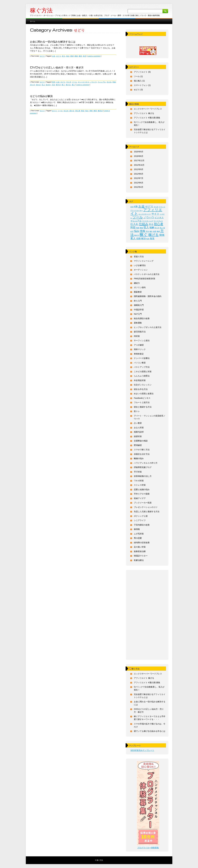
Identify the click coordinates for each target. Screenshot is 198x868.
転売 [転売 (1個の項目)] (148, 239)
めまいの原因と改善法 (144, 394)
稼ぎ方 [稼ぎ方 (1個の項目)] (137, 235)
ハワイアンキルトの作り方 (146, 463)
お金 (54, 56)
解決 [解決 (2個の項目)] (144, 238)
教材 (72, 56)
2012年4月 (139, 187)
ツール (74, 82)
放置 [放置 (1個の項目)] (155, 231)
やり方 (69, 82)
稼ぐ (63, 85)
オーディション (141, 270)
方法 (53, 85)
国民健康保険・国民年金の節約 (148, 296)
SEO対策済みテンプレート (142, 750)
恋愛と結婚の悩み (142, 489)
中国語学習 (139, 310)
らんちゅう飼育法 (142, 376)
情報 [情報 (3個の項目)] (143, 231)
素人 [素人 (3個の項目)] (133, 238)
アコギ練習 (139, 345)
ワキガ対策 (139, 481)
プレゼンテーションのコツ (146, 507)
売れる (38, 85)
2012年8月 (139, 174)
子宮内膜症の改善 (142, 525)
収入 (63, 56)
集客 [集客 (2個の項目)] (152, 238)
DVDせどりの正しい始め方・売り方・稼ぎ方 (57, 67)
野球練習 (138, 445)
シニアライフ (140, 520)
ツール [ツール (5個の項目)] (138, 217)
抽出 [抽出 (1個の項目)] (151, 231)
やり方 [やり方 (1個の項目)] (156, 207)
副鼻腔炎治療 (140, 551)
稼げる (68, 85)
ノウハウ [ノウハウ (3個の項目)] (149, 217)
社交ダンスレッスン (143, 385)
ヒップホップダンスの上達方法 (148, 327)
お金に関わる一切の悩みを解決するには (53, 41)
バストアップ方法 (142, 367)
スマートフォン (141, 85)
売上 (43, 85)
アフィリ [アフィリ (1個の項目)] (162, 207)
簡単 (91, 111)
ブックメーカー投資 (143, 503)
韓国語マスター (141, 556)
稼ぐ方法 (41, 10)
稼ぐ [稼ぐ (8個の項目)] (144, 234)
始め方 (48, 85)
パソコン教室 (140, 363)
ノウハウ (93, 82)
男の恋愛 (138, 538)
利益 (114, 82)
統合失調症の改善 (142, 318)
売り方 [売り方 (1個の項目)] (157, 228)
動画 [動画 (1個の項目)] (138, 228)
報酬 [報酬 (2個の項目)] (152, 228)
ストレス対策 (140, 485)
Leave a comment (94, 56)
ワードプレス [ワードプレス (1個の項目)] (158, 221)
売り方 (32, 85)
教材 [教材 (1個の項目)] (158, 231)
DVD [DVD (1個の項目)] (132, 207)
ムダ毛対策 (139, 534)
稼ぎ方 (58, 85)
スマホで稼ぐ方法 (142, 450)
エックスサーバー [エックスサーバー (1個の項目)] (145, 214)
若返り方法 (139, 257)
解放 (76, 56)
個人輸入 (138, 81)
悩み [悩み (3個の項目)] (137, 231)
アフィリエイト (141, 72)
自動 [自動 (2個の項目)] (139, 238)
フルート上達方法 (142, 402)
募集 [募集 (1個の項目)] (141, 228)
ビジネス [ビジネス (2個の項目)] (159, 218)
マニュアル (102, 82)
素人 (73, 85)
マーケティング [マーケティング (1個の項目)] (148, 221)
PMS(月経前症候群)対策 (145, 279)
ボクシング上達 (141, 516)
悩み (68, 56)
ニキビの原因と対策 (143, 372)
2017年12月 (139, 160)
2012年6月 (139, 183)
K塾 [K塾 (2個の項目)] (136, 207)
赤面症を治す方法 (142, 454)
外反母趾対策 (140, 380)
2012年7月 (139, 178)
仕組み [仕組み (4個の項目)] (144, 224)
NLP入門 (138, 314)
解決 (80, 56)
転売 (85, 56)
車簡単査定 (139, 354)
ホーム (33, 21)
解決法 (100, 111)
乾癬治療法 (139, 560)
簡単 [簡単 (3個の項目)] (162, 235)
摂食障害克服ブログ (143, 467)
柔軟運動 (138, 323)
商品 (83, 111)
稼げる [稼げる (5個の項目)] (154, 235)
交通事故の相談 (141, 441)
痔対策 (137, 336)
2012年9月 (139, 169)
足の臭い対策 (140, 547)
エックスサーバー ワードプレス (148, 109)
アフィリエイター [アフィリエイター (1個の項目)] (137, 210)
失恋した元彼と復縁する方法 (147, 512)
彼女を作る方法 (141, 389)
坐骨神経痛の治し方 (143, 476)
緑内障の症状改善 (142, 543)
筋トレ (137, 411)
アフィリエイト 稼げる (144, 113)
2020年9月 (139, 152)
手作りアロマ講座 (142, 494)
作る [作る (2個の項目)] (151, 224)
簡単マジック (140, 349)
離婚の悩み (139, 458)
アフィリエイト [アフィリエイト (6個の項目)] (146, 212)
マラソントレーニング (144, 261)
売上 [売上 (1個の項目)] (161, 228)
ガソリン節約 (140, 287)
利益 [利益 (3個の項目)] (133, 227)
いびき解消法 (140, 265)
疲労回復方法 (140, 332)
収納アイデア (140, 498)
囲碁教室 (138, 292)
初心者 (78, 111)
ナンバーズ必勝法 (142, 358)
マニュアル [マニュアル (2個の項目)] (136, 221)
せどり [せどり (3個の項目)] (149, 206)
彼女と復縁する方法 (143, 407)
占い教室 (138, 423)
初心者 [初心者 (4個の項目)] (159, 224)
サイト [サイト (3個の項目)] (155, 214)
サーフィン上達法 (142, 340)
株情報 (137, 529)
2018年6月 (139, 156)
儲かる (72, 111)
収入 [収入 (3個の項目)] (146, 227)
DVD (54, 82)
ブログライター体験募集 (148, 848)
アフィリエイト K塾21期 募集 (147, 118)
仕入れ (109, 82)
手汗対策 (138, 472)
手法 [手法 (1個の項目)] (147, 231)
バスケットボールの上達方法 (147, 274)
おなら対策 (139, 428)
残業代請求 (139, 432)
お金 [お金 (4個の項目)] (142, 206)
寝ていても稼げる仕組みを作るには (150, 731)
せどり (42, 56)
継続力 (137, 283)
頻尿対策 (138, 436)
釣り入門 (138, 301)
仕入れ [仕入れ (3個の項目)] (134, 224)
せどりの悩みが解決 (41, 96)
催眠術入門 (139, 305)
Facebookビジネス (142, 398)
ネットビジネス (84, 82)
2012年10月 (139, 165)
